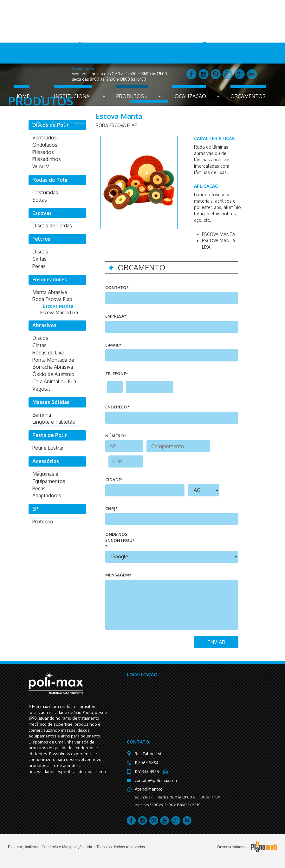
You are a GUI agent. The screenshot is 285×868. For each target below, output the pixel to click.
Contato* (117, 287)
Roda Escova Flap (121, 122)
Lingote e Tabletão (54, 422)
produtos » (132, 96)
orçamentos (248, 96)
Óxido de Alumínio (53, 374)
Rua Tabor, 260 (148, 754)
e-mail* (113, 345)
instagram (204, 74)
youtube (228, 74)
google (240, 74)
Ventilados (45, 138)
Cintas (39, 259)
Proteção (43, 521)
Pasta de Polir (50, 435)
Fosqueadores (87, 122)
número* (116, 436)
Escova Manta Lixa (59, 312)
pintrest (216, 74)
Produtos (60, 122)
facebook (191, 74)
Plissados (43, 152)
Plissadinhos (47, 159)
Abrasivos (44, 325)
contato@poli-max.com (155, 781)
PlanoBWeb (264, 847)
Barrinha (42, 415)
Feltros (41, 239)
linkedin (252, 74)
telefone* (117, 373)
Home (42, 122)
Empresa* (116, 316)
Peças (39, 266)
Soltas (40, 200)
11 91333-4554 (147, 772)
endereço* (117, 407)
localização (189, 96)
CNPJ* (111, 508)
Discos (40, 252)
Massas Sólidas (51, 402)
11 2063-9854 (146, 763)
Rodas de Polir (50, 180)
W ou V (41, 166)
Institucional (73, 96)
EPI (36, 509)
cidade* (114, 480)
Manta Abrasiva (50, 292)
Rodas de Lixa (48, 353)
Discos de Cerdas (52, 225)
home (22, 96)
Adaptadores (47, 495)
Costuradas (45, 192)
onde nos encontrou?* (120, 540)
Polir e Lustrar (48, 448)
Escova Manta (154, 122)
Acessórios (46, 461)
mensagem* (118, 575)
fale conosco (149, 111)
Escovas (42, 213)
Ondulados (45, 145)
